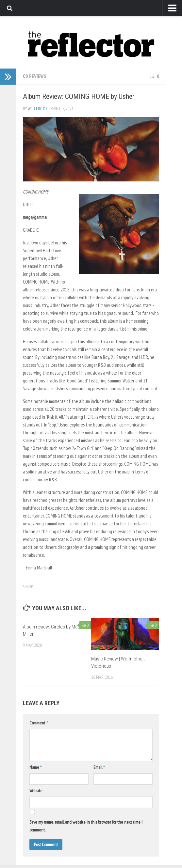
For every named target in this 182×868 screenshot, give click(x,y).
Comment (39, 723)
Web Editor (38, 109)
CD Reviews (35, 76)
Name (35, 767)
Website (36, 791)
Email (99, 767)
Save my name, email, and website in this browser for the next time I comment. (86, 826)
